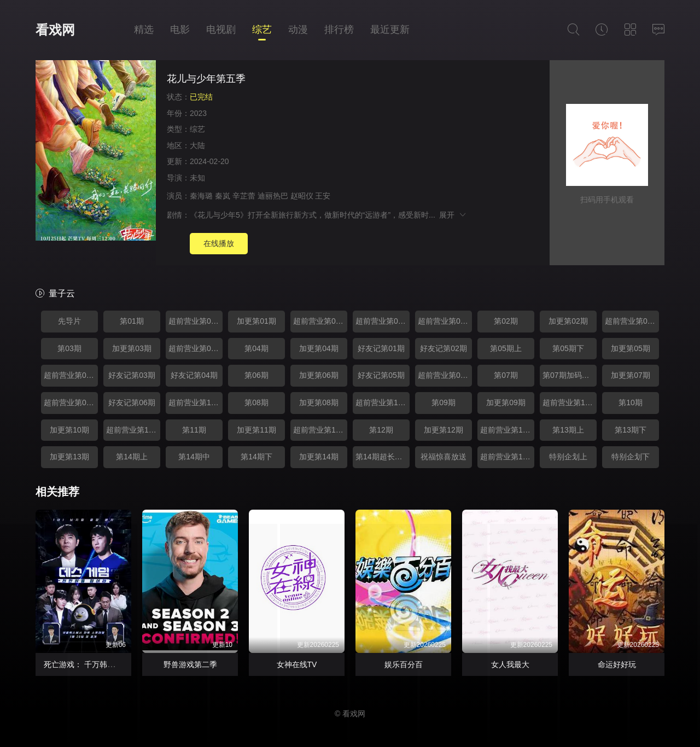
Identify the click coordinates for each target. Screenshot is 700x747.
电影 (180, 30)
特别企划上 (568, 457)
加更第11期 (256, 430)
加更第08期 (319, 402)
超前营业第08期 (445, 375)
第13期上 (568, 430)
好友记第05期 (381, 375)
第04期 (256, 348)
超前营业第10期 (196, 402)
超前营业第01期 (196, 321)
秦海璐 (201, 196)
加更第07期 (631, 375)
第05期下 (568, 348)
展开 (453, 215)
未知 (197, 178)
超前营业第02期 (320, 321)
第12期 (381, 430)
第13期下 (631, 430)
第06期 (256, 375)
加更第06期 (319, 375)
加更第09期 (506, 402)
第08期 (256, 402)
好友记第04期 (194, 375)
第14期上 (132, 457)
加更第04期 (319, 348)
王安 (323, 196)
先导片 (69, 321)
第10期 (631, 402)
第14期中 (194, 457)
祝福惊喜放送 (444, 457)
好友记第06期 (132, 402)
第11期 (194, 430)
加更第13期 (69, 457)
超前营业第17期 (507, 457)
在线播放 (219, 243)
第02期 (506, 321)
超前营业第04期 (445, 321)
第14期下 (256, 457)
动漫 (298, 30)
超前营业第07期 (71, 375)
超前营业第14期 (320, 430)
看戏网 (55, 30)
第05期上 (506, 348)
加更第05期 (631, 348)
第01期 (132, 321)
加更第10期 (69, 430)
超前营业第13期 (133, 430)
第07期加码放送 (570, 375)
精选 (144, 30)
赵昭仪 (302, 196)
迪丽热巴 (273, 196)
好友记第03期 (132, 375)
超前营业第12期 (570, 402)
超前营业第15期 (507, 430)
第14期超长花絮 (383, 457)
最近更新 (390, 30)
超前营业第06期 (196, 348)
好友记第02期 (444, 348)
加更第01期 (256, 321)
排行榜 (339, 30)
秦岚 (223, 196)
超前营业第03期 (383, 321)
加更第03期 (132, 348)
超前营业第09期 (71, 402)
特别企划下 (631, 457)
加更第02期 (568, 321)
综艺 (262, 30)
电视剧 (221, 30)
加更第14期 (319, 457)
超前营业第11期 (383, 402)
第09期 (444, 402)
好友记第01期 (381, 348)
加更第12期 (444, 430)
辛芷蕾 (244, 196)
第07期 (506, 375)
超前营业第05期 (632, 321)
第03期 (69, 348)
